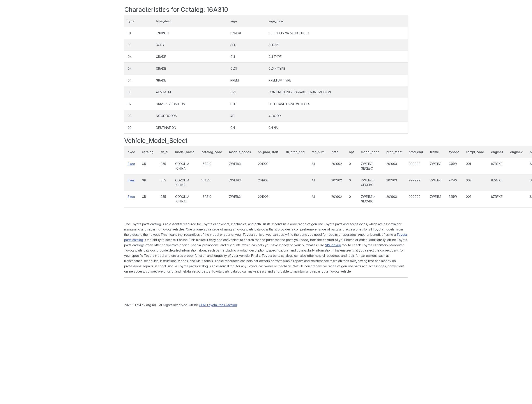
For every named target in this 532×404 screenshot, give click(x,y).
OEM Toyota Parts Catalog (218, 305)
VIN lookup (333, 245)
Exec (131, 164)
